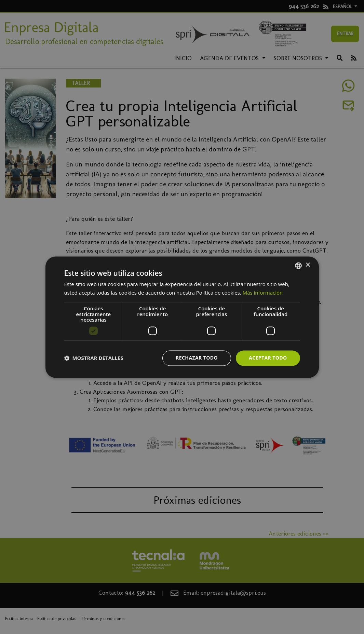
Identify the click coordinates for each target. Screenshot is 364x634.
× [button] (308, 265)
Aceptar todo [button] (268, 358)
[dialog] (182, 317)
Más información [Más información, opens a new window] (263, 293)
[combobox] (298, 266)
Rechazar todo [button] (197, 358)
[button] (94, 358)
